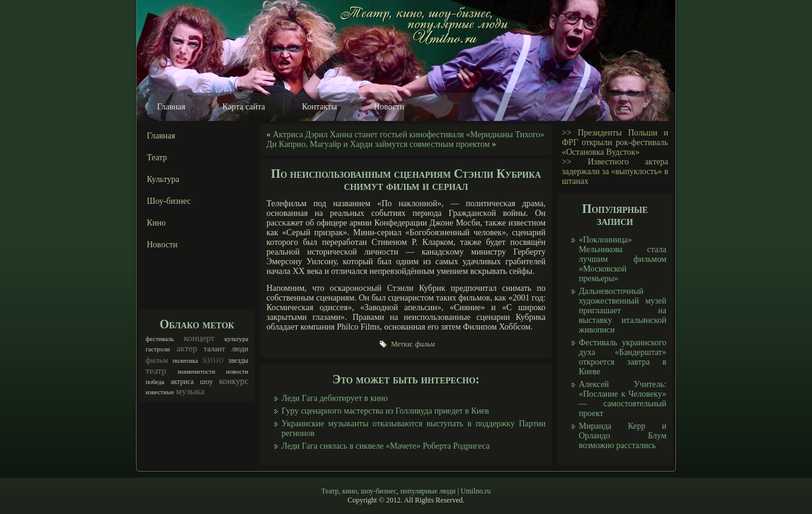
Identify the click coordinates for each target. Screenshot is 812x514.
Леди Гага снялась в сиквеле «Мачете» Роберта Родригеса (385, 446)
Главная (171, 107)
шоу (207, 382)
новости (237, 372)
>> (567, 133)
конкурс (234, 381)
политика (185, 361)
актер (187, 348)
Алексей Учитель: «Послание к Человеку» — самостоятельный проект (623, 399)
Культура (163, 179)
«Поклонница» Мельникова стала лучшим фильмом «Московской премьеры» (623, 259)
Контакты (320, 107)
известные (160, 392)
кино (213, 359)
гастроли (158, 349)
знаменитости (196, 372)
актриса (182, 382)
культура (236, 339)
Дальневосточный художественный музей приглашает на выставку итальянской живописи (623, 311)
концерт (199, 338)
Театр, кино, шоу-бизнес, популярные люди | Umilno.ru (406, 491)
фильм (157, 360)
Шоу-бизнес (169, 201)
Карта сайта (244, 107)
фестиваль (160, 339)
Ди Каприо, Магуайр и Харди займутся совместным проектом (378, 144)
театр (156, 371)
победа (155, 382)
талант (214, 349)
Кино (156, 223)
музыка (190, 391)
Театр (157, 158)
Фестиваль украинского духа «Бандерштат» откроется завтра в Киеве (623, 357)
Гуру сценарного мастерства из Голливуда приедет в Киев (385, 411)
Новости (389, 107)
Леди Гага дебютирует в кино (335, 398)
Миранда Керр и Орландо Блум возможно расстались (623, 436)
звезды (238, 361)
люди (240, 349)
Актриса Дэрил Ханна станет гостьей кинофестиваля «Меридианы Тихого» (409, 135)
